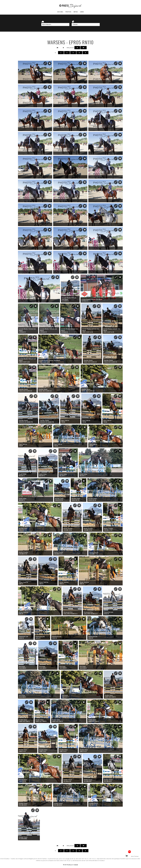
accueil (60, 12)
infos (76, 12)
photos (68, 12)
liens (82, 12)
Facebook (76, 865)
